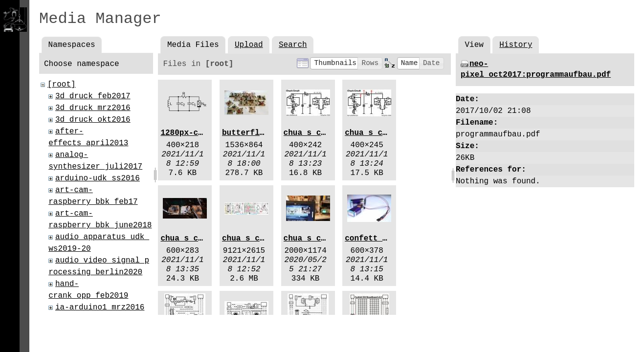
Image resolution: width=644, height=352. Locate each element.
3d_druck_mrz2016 (93, 108)
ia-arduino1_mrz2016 (100, 308)
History (516, 45)
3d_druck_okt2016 (93, 120)
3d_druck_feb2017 (93, 96)
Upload (249, 45)
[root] (62, 85)
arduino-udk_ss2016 (98, 178)
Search (293, 45)
